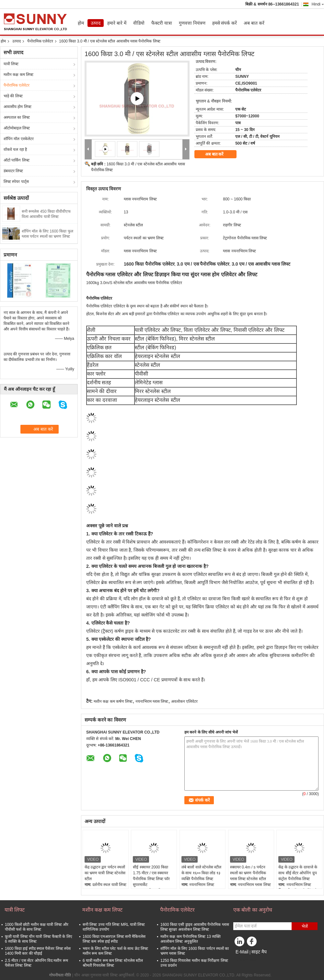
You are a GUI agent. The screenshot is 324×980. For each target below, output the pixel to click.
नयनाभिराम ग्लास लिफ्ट (152, 701)
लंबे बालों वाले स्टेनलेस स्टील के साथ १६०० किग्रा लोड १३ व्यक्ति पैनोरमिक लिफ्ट (201, 873)
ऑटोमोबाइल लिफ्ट (17, 128)
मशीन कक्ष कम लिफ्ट (18, 75)
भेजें (305, 926)
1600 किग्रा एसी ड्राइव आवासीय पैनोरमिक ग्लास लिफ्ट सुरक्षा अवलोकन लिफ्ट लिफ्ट (195, 927)
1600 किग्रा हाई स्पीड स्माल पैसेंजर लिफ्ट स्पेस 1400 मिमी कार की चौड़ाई (38, 951)
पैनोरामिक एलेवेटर (40, 41)
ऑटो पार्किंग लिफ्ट (17, 160)
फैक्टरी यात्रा (162, 23)
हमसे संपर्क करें (225, 23)
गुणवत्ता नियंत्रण (192, 23)
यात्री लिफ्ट (11, 64)
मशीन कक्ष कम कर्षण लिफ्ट (113, 701)
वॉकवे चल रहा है (15, 149)
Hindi (318, 4)
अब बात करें (254, 23)
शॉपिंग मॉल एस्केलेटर (19, 139)
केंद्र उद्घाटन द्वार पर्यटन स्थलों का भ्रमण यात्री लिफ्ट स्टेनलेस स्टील (105, 873)
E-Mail (242, 952)
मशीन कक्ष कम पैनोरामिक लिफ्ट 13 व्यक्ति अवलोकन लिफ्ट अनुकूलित (191, 939)
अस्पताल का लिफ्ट (17, 117)
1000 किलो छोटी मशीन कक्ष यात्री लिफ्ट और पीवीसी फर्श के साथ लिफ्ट (37, 927)
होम (81, 23)
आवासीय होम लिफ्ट (17, 107)
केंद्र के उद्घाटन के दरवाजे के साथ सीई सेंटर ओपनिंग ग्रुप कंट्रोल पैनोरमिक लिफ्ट (298, 873)
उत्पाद (96, 23)
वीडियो (139, 23)
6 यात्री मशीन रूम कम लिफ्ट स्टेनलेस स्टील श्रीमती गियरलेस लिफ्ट (113, 963)
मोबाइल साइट (245, 960)
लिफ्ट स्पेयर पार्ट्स (16, 182)
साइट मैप (259, 952)
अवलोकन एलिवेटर (184, 701)
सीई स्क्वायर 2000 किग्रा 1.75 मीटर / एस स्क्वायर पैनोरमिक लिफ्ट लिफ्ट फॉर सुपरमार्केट (151, 876)
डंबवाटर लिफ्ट (13, 171)
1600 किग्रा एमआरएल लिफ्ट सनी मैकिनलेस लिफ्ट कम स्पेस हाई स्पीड (114, 939)
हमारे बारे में (117, 23)
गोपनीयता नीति (60, 975)
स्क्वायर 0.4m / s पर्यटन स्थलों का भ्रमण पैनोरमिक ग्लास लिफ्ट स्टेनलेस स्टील (248, 873)
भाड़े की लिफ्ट (13, 96)
